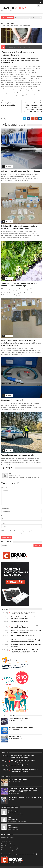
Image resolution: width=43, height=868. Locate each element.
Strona (3, 523)
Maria (11, 473)
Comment (4, 487)
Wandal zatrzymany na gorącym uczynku (18, 455)
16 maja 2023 (15, 720)
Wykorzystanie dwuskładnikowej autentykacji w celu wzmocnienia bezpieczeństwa (26, 632)
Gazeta (14, 8)
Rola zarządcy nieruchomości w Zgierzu (22, 635)
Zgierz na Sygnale (10, 23)
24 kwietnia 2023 (15, 729)
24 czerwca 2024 (16, 781)
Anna (9, 818)
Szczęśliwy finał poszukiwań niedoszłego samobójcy (10, 104)
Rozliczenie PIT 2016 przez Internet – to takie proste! (25, 797)
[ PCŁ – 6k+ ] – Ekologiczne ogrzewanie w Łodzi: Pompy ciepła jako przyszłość (24, 627)
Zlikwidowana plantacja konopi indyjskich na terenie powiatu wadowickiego (19, 284)
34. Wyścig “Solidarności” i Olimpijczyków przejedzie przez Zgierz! (26, 645)
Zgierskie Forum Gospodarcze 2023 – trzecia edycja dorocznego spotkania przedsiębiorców (26, 641)
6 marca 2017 (15, 799)
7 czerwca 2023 (15, 794)
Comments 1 (23, 47)
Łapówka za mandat (15, 736)
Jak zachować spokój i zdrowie (20, 621)
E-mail (4, 516)
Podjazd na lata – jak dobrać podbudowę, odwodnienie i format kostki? (23, 613)
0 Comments (9, 167)
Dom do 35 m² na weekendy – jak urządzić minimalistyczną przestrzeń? (23, 618)
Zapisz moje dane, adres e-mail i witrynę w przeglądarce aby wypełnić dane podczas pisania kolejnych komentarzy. (19, 532)
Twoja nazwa (5, 508)
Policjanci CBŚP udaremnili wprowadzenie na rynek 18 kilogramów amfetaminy (19, 227)
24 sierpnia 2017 (12, 47)
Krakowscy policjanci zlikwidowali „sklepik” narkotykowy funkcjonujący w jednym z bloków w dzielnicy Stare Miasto (21, 343)
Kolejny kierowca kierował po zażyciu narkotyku (21, 171)
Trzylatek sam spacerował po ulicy (20, 719)
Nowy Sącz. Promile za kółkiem (14, 400)
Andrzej (10, 810)
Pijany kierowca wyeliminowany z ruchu (21, 727)
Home (3, 23)
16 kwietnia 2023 (15, 738)
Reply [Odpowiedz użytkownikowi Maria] (19, 475)
